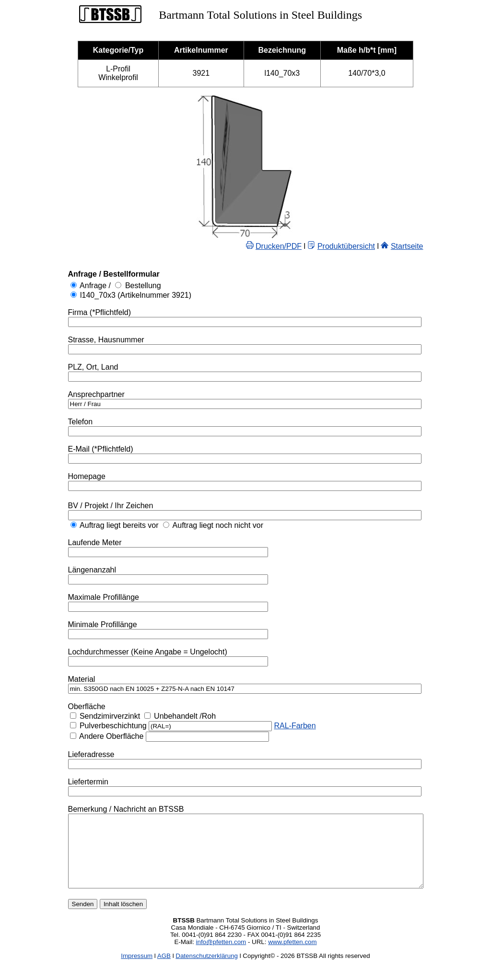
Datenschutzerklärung (207, 970)
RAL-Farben (273, 726)
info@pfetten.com (221, 956)
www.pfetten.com (292, 956)
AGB (164, 970)
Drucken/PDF (300, 246)
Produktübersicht (368, 246)
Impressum (137, 970)
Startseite (429, 246)
